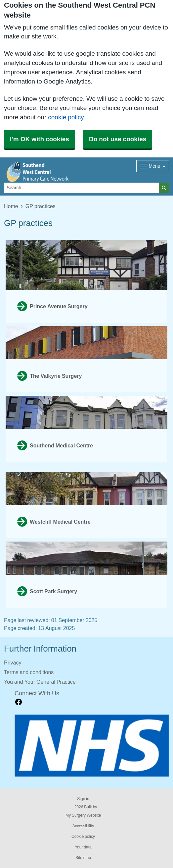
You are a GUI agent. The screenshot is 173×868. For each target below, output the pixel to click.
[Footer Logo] (92, 746)
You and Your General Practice (40, 682)
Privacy (13, 663)
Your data (83, 847)
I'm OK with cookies (40, 139)
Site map (83, 858)
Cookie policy (83, 837)
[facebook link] (19, 702)
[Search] (82, 188)
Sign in (83, 799)
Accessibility (83, 826)
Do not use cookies (118, 139)
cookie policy (66, 117)
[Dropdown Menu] (153, 166)
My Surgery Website (83, 815)
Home (11, 206)
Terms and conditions (29, 672)
